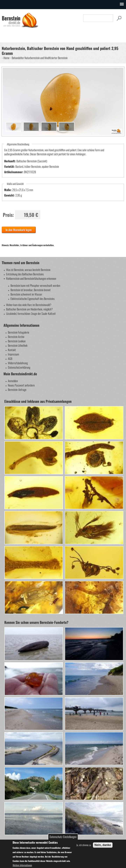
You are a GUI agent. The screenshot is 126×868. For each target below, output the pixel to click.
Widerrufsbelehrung (18, 363)
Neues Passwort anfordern (21, 385)
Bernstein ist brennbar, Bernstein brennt (31, 290)
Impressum (13, 354)
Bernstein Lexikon (17, 341)
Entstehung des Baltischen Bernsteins (25, 274)
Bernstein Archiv (16, 337)
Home (6, 58)
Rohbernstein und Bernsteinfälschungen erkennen (31, 278)
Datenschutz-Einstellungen (63, 837)
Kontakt (12, 350)
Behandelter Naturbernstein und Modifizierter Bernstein (40, 58)
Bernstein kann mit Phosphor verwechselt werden (35, 285)
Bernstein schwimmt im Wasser (26, 294)
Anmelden (13, 381)
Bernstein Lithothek (18, 345)
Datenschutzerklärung (19, 367)
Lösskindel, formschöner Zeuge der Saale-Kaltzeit (31, 313)
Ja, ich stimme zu (84, 845)
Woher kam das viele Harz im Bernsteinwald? (29, 305)
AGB (10, 359)
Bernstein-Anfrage (17, 390)
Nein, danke (103, 845)
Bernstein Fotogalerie (19, 332)
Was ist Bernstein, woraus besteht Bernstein (28, 270)
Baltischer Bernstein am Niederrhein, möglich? (29, 309)
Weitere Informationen (22, 865)
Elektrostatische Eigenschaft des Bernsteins (33, 299)
